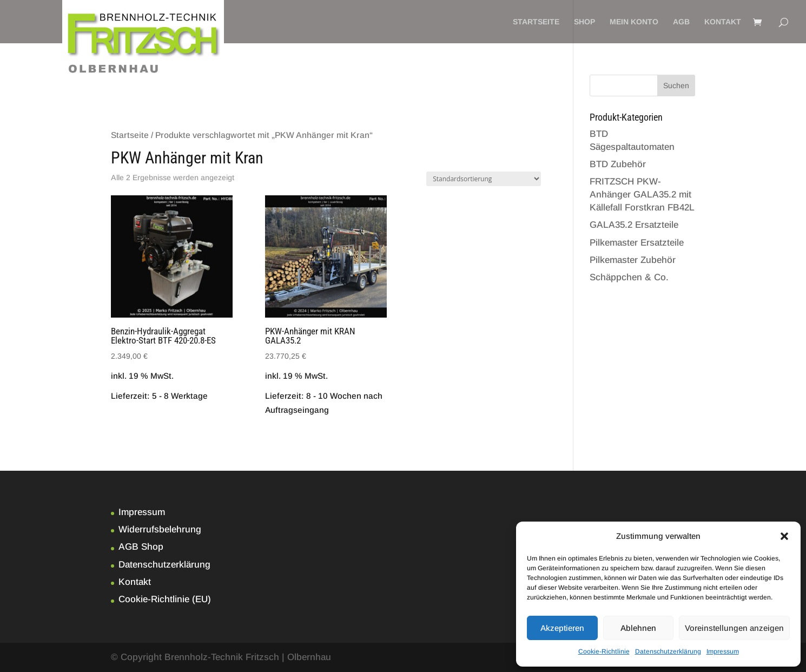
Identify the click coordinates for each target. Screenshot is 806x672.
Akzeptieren (562, 628)
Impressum (723, 651)
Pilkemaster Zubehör (633, 260)
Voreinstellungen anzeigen (734, 628)
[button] (784, 536)
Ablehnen (638, 628)
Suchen (676, 85)
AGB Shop (141, 547)
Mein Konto (634, 22)
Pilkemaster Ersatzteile (637, 243)
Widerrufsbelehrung (160, 529)
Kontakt (723, 22)
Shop (584, 22)
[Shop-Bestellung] (484, 179)
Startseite (536, 22)
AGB (681, 22)
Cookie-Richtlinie (604, 651)
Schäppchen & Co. (629, 277)
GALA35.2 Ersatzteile (634, 225)
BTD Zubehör (618, 164)
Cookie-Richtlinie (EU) (165, 599)
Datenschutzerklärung (668, 651)
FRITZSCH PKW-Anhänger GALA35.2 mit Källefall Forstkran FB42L (642, 195)
